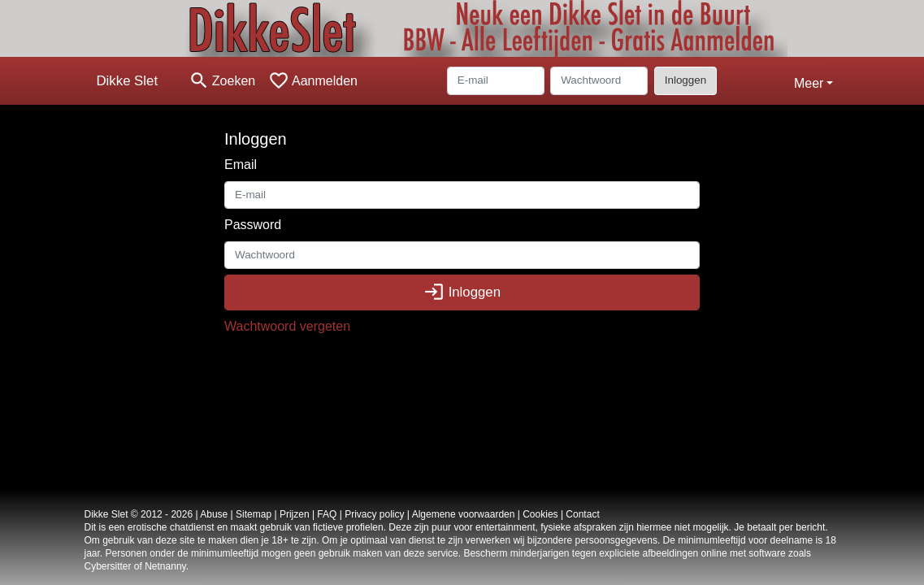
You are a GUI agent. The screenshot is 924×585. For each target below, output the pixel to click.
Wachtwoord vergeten (287, 326)
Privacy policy (374, 514)
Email (241, 165)
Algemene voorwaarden (464, 514)
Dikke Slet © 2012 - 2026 (139, 514)
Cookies (540, 514)
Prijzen (295, 514)
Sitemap (254, 514)
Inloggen (685, 80)
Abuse (214, 514)
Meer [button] (809, 83)
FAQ (327, 514)
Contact (582, 514)
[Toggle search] (222, 81)
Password (253, 225)
